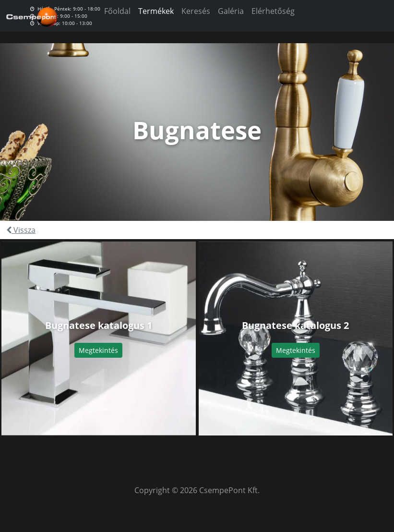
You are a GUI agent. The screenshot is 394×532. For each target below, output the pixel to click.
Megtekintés (98, 350)
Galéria (231, 11)
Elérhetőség (273, 11)
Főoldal (117, 11)
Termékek (156, 11)
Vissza (21, 230)
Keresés (196, 11)
